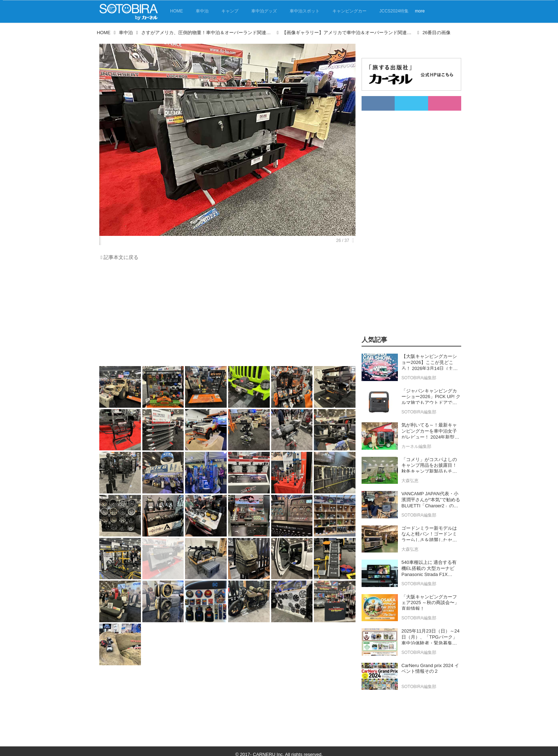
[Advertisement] (226, 315)
